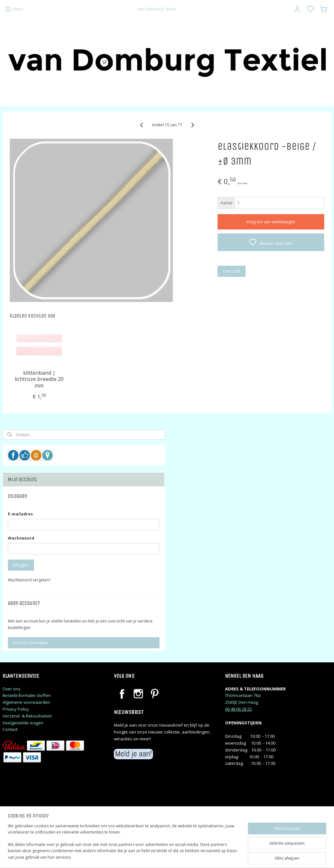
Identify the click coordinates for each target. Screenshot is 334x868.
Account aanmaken (30, 643)
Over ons (12, 689)
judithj (15, 832)
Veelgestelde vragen (23, 723)
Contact (10, 729)
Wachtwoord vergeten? (29, 580)
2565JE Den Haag (242, 702)
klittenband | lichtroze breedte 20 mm (39, 379)
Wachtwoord (21, 538)
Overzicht (232, 271)
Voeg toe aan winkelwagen (271, 222)
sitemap (195, 856)
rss (209, 856)
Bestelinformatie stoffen (27, 695)
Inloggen (21, 565)
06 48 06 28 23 (238, 709)
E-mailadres (20, 514)
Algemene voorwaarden (26, 702)
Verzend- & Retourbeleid (27, 716)
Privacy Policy (16, 709)
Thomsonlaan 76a (243, 695)
